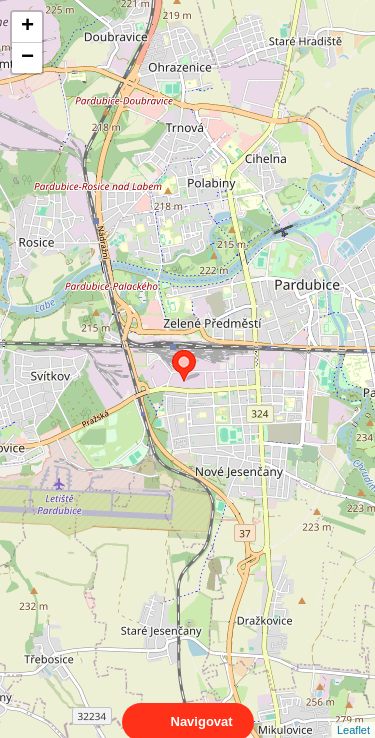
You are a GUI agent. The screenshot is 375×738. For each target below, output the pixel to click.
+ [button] (27, 27)
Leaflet (353, 712)
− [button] (27, 58)
